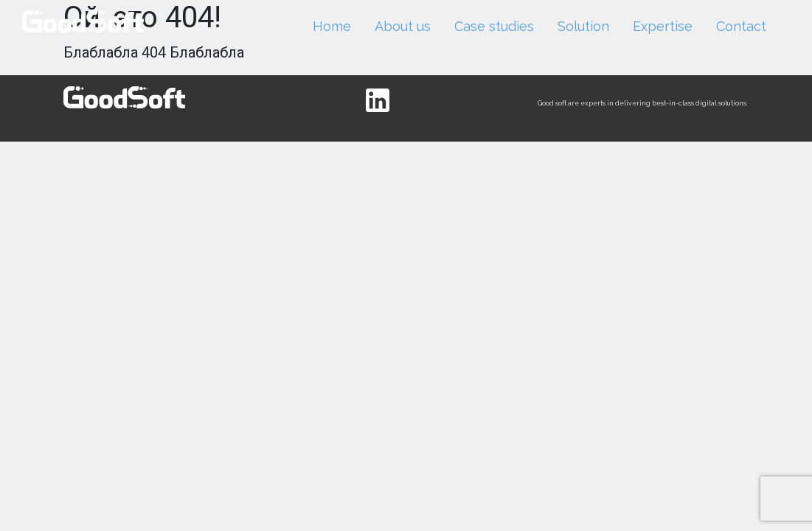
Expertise (663, 26)
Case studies (494, 26)
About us (403, 26)
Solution (583, 26)
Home (332, 26)
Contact (741, 26)
